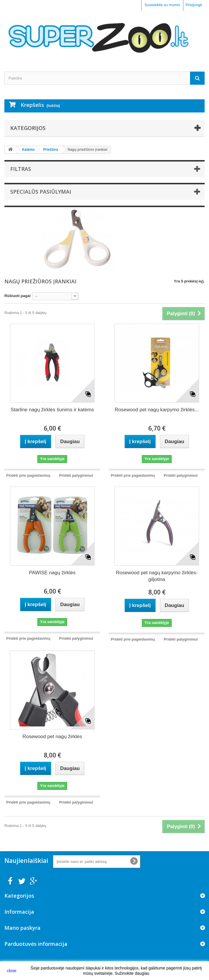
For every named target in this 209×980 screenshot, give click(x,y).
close (12, 971)
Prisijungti (194, 5)
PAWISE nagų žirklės (52, 573)
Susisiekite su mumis (162, 5)
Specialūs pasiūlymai (41, 192)
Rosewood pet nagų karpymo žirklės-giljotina (157, 576)
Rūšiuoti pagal (18, 296)
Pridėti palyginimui (76, 475)
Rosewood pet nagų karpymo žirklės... (157, 410)
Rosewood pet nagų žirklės (52, 737)
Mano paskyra (22, 928)
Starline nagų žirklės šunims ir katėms (52, 410)
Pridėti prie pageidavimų (28, 475)
